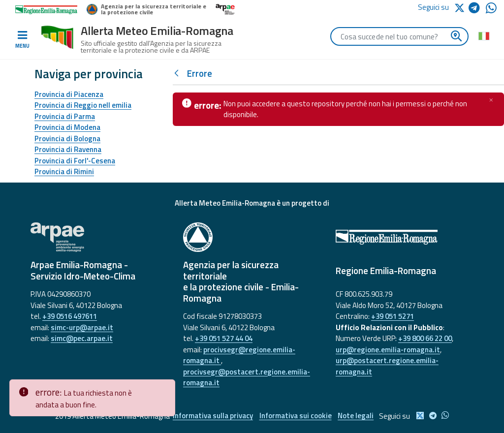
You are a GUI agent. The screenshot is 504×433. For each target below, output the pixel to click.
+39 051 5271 (393, 316)
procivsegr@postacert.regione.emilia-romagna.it (247, 377)
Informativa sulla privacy (212, 416)
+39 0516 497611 (70, 316)
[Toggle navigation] (22, 40)
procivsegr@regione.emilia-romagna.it (239, 355)
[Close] (166, 387)
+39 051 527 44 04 (224, 338)
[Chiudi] (491, 100)
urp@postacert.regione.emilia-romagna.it (387, 366)
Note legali (357, 416)
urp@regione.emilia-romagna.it (388, 350)
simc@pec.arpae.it (82, 338)
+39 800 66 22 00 (425, 338)
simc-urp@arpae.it (82, 327)
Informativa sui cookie (296, 416)
